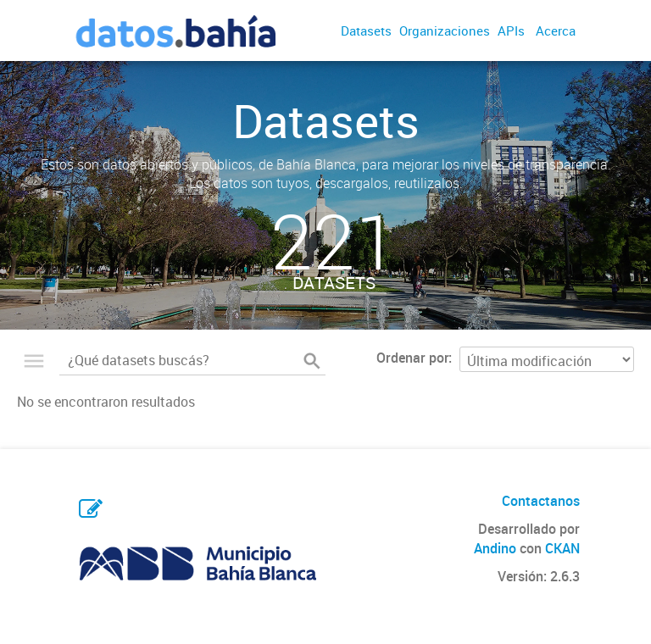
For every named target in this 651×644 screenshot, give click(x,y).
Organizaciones (445, 31)
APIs (511, 31)
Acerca (556, 31)
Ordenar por (412, 358)
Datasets (366, 31)
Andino (495, 548)
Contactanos (541, 501)
